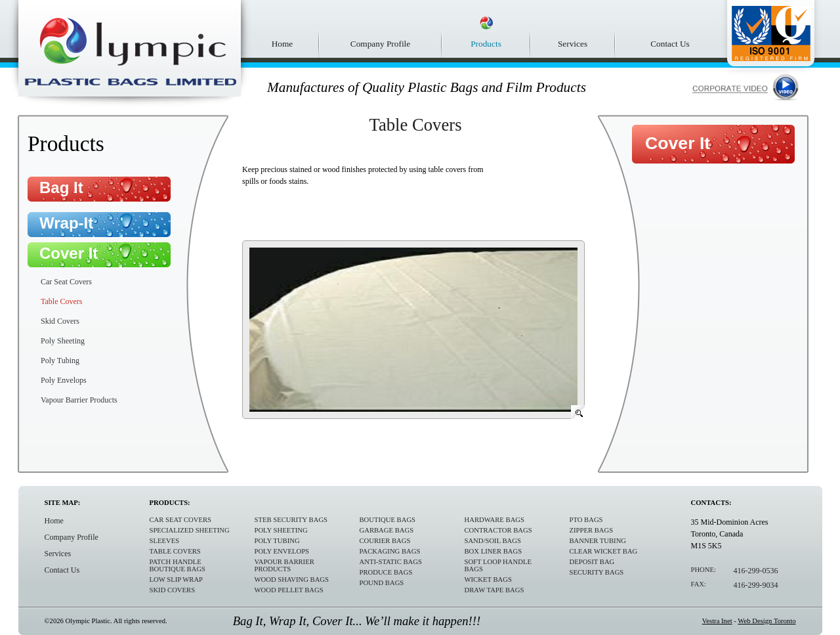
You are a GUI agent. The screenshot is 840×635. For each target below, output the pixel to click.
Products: (170, 503)
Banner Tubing (598, 541)
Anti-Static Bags (391, 562)
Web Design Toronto (766, 621)
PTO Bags (586, 520)
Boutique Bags (388, 520)
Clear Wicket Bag (604, 551)
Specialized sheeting (190, 530)
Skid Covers (60, 321)
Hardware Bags (494, 520)
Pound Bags (382, 583)
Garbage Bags (387, 530)
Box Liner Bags (493, 551)
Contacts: (711, 503)
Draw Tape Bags (494, 590)
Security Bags (597, 572)
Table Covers (61, 301)
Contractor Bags (498, 530)
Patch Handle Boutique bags (178, 565)
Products (486, 44)
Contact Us (670, 44)
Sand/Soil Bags (493, 541)
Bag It (61, 187)
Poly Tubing (60, 361)
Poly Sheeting (63, 341)
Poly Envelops (64, 380)
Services (573, 44)
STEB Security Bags (291, 520)
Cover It (69, 253)
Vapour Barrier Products (79, 400)
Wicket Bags (488, 580)
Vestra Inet (717, 621)
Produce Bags (386, 572)
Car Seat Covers (66, 282)
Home (283, 44)
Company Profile (380, 44)
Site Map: (63, 503)
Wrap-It (66, 223)
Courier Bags (385, 541)
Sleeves (165, 541)
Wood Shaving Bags (292, 580)
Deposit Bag (592, 562)
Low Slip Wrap (177, 580)
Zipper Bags (592, 530)
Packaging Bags (390, 551)
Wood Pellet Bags (289, 590)
